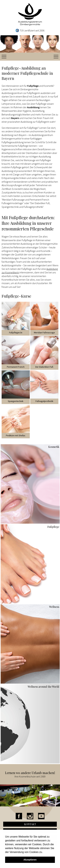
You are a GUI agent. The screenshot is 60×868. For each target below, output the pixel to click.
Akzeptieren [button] (30, 860)
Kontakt (30, 824)
